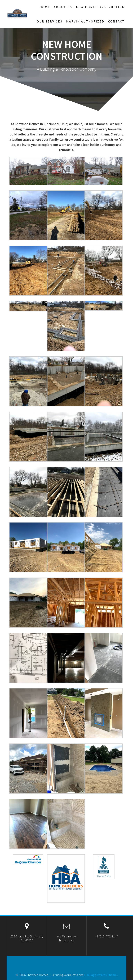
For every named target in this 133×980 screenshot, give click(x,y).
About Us (63, 7)
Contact (116, 21)
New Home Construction (100, 7)
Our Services (50, 21)
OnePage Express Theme (100, 975)
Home (45, 7)
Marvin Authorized (85, 21)
